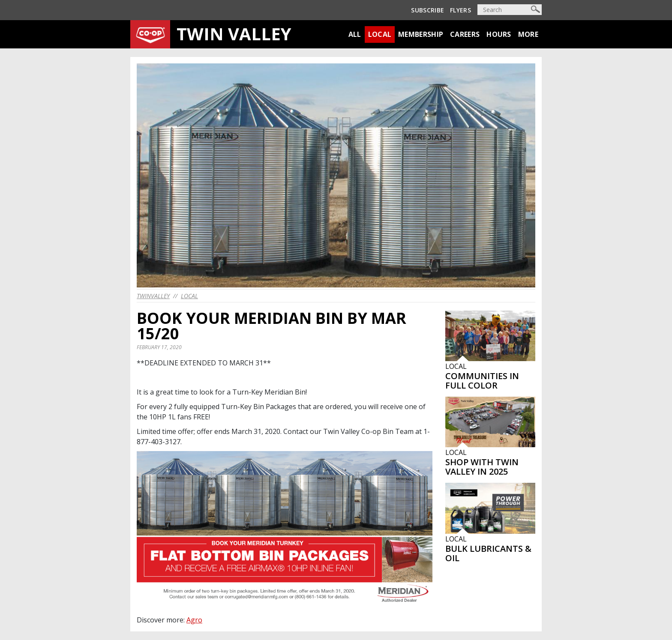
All (355, 34)
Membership (421, 34)
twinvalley (153, 296)
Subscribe (427, 10)
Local (380, 34)
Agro (194, 620)
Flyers (460, 10)
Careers (465, 34)
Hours (499, 34)
